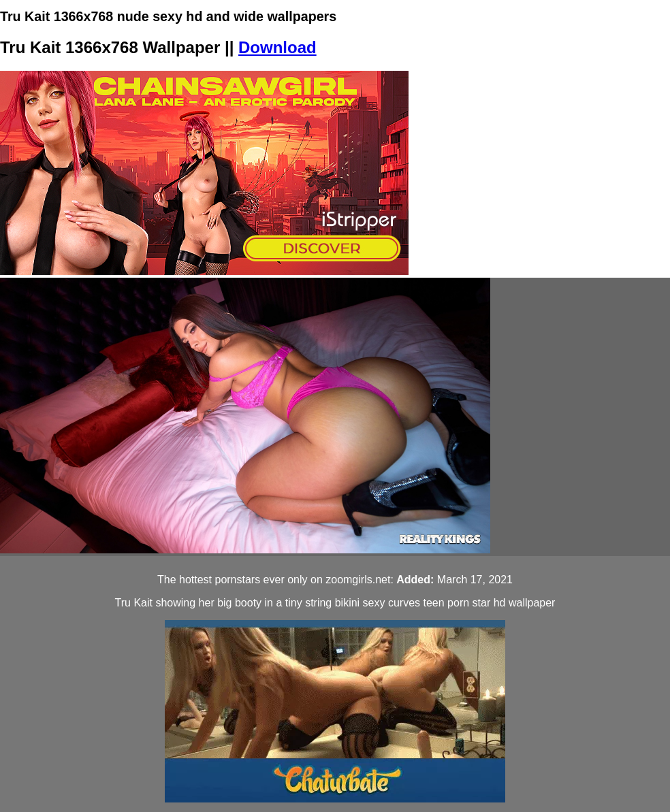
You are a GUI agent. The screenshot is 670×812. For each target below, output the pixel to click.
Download (277, 47)
